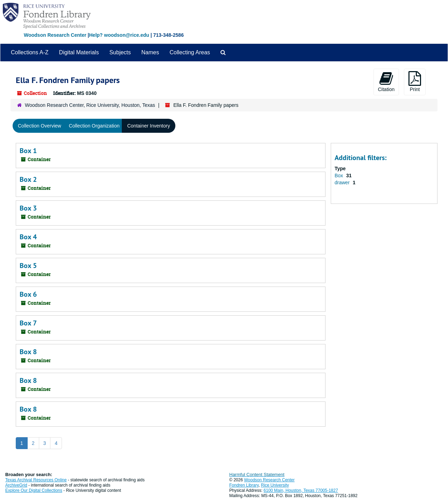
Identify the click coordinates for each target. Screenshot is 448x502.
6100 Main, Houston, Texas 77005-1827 (301, 490)
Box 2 (28, 179)
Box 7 (28, 323)
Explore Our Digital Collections (34, 490)
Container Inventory (148, 126)
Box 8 (28, 352)
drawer (343, 183)
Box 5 (28, 266)
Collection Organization (94, 126)
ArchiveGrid (16, 485)
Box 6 (28, 294)
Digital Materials (79, 52)
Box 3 (28, 208)
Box (339, 176)
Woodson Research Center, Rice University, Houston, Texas (90, 105)
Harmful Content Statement (257, 475)
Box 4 (28, 237)
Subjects (120, 52)
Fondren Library (244, 485)
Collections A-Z (30, 52)
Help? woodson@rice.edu (119, 35)
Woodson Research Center (55, 35)
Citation (386, 82)
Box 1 (28, 151)
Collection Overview (40, 126)
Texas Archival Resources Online (36, 480)
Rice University (275, 485)
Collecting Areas (190, 52)
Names (150, 52)
